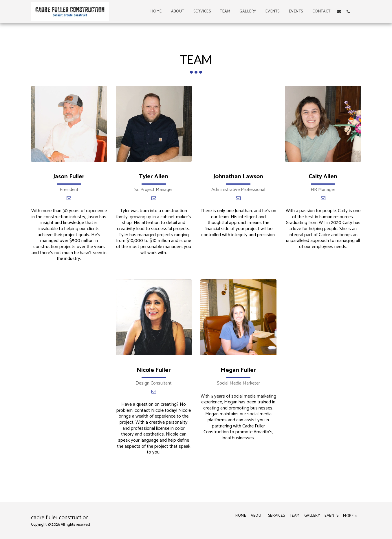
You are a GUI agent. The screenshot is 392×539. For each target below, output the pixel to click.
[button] (339, 12)
